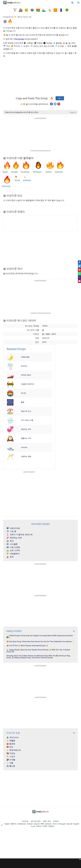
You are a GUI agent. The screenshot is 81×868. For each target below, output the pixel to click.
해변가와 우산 (26, 411)
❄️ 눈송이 (25, 46)
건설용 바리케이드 (28, 384)
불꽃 (23, 402)
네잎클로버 (13, 554)
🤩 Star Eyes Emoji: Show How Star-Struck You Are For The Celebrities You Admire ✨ (40, 642)
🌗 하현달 (38, 43)
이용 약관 (25, 821)
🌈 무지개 (15, 46)
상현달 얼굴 (25, 357)
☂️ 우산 (7, 46)
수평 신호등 (13, 547)
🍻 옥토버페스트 (14, 750)
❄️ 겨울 (10, 763)
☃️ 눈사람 (59, 46)
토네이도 (24, 366)
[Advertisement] (40, 863)
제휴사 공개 (47, 821)
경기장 (23, 393)
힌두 (10, 557)
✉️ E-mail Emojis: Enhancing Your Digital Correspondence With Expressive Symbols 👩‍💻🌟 (40, 637)
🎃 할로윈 (11, 744)
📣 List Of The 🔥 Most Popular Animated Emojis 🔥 (27, 646)
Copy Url (73, 112)
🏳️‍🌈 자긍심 (11, 753)
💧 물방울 (57, 43)
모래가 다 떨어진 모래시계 (19, 535)
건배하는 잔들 (26, 456)
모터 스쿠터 (13, 550)
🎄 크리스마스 (13, 737)
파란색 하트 (13, 528)
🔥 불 (65, 43)
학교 (10, 541)
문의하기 (56, 821)
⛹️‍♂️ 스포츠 (11, 757)
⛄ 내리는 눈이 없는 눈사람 (42, 46)
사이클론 (12, 544)
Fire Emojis (19, 39)
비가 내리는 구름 (27, 420)
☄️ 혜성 (68, 46)
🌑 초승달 (48, 43)
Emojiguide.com (8, 17)
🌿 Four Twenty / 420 (24, 17)
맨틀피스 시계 (26, 438)
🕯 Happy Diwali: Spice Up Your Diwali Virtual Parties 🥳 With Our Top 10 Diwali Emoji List (38, 651)
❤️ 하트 (10, 747)
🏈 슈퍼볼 (11, 760)
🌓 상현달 (28, 43)
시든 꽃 (11, 531)
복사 (60, 98)
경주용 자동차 (26, 375)
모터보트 (24, 447)
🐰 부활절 (11, 741)
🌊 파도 (72, 43)
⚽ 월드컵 (11, 766)
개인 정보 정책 (36, 821)
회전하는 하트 (26, 429)
